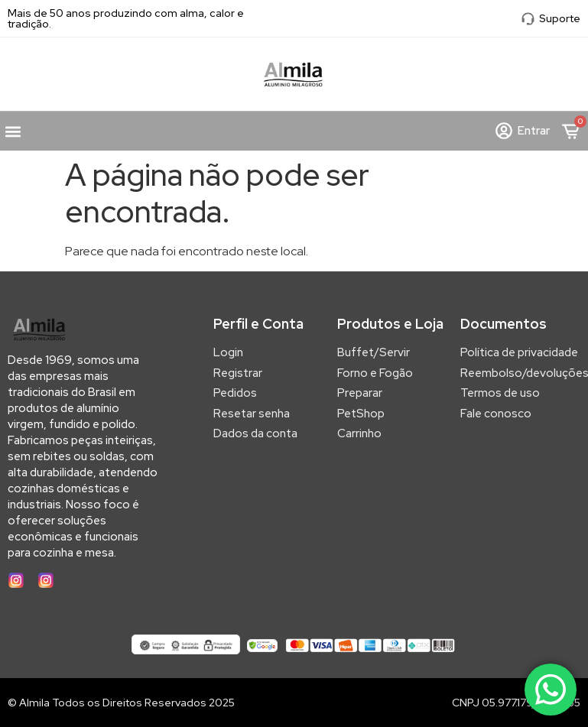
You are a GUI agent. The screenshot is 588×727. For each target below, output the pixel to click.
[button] (13, 131)
